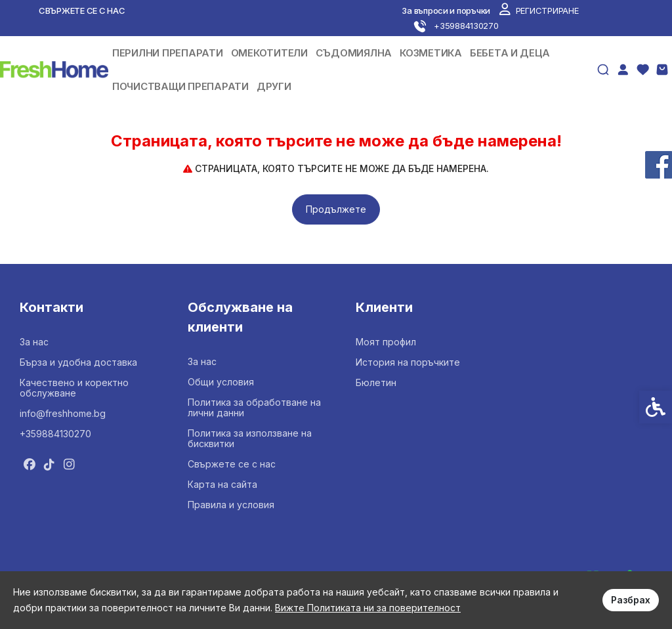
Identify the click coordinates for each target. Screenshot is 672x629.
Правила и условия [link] (231, 505)
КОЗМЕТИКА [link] (431, 53)
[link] (539, 11)
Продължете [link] (336, 209)
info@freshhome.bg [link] (63, 413)
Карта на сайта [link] (222, 484)
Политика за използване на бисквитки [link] (250, 438)
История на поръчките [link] (408, 362)
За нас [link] (34, 342)
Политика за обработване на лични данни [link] (254, 407)
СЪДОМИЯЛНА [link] (354, 53)
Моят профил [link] (386, 342)
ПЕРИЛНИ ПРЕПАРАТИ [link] (168, 53)
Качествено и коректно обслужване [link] (74, 388)
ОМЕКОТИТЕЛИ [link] (269, 53)
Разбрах (631, 600)
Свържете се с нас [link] (82, 11)
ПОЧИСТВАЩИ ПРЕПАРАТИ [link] (180, 86)
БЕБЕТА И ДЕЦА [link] (510, 53)
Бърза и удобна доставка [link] (78, 362)
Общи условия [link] (221, 382)
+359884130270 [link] (55, 434)
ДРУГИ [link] (274, 86)
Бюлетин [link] (376, 382)
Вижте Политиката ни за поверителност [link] (368, 608)
